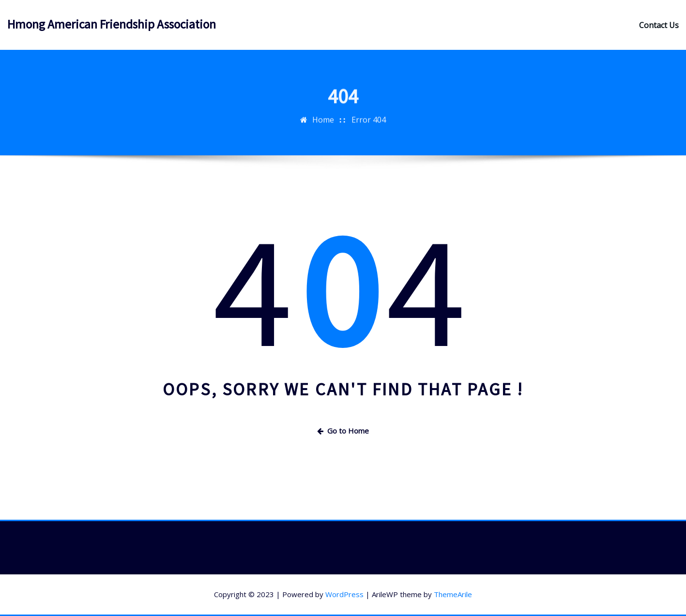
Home (323, 130)
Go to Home (343, 431)
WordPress (344, 594)
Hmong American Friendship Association (112, 24)
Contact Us (659, 25)
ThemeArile (453, 594)
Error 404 (369, 130)
